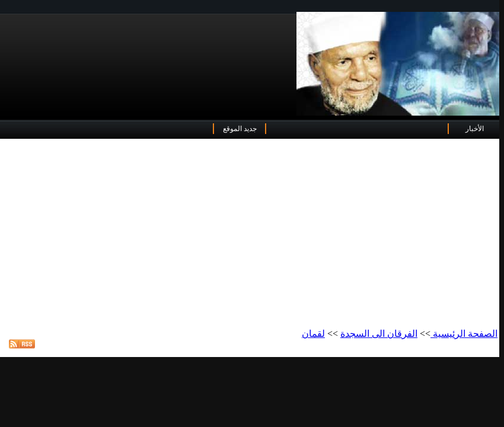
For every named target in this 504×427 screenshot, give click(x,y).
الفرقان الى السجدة (379, 334)
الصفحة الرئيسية (464, 334)
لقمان (313, 334)
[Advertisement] (250, 234)
